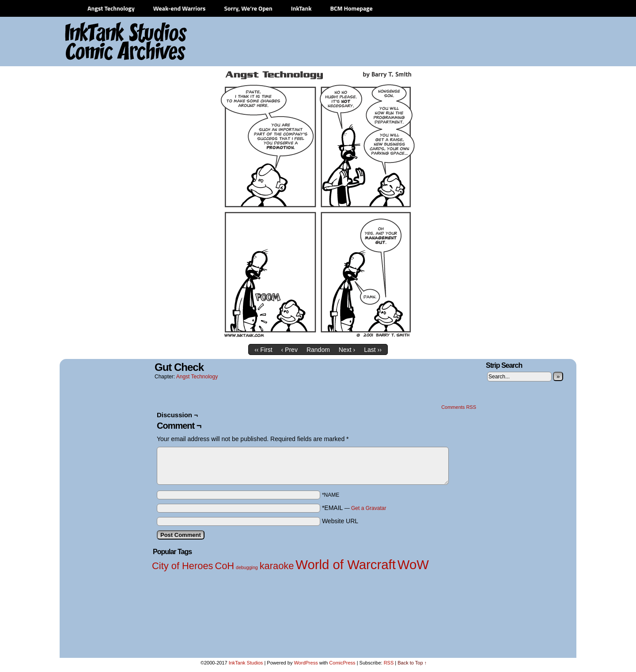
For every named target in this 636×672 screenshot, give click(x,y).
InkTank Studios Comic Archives (100, 42)
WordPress (306, 663)
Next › (347, 350)
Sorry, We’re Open (248, 8)
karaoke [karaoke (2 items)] (277, 566)
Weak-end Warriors (180, 8)
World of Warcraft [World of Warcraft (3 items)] (346, 564)
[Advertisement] (411, 42)
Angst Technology (111, 8)
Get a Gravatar (369, 508)
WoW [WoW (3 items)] (413, 564)
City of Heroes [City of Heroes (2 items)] (183, 566)
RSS (389, 663)
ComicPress (342, 663)
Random (318, 350)
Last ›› (373, 350)
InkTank (301, 8)
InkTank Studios (246, 663)
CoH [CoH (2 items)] (224, 566)
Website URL (340, 521)
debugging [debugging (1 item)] (247, 567)
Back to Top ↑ (412, 663)
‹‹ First (263, 350)
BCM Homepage (351, 8)
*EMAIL (354, 508)
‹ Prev (290, 350)
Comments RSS (459, 407)
